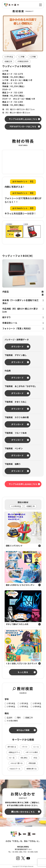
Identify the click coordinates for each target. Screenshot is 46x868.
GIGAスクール (15, 769)
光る (35, 758)
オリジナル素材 (32, 752)
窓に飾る (24, 758)
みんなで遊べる (17, 763)
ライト (25, 747)
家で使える (12, 747)
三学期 (33, 57)
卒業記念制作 (23, 61)
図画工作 (8, 61)
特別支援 (32, 763)
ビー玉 (12, 758)
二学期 (21, 57)
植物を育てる (31, 769)
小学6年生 (9, 57)
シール (36, 747)
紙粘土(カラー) (14, 752)
